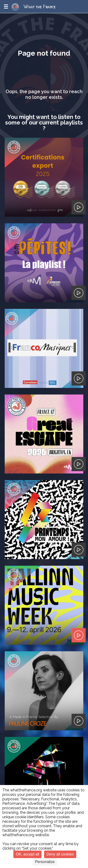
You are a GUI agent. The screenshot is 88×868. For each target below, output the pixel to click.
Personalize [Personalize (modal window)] (45, 862)
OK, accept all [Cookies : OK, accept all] (27, 854)
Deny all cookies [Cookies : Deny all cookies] (60, 854)
